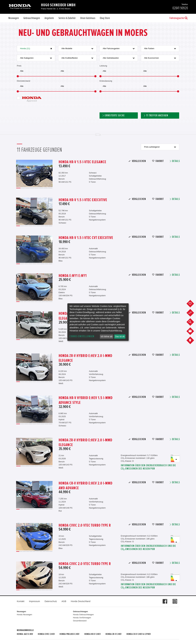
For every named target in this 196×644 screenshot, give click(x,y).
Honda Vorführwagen (82, 618)
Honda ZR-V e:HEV (113, 634)
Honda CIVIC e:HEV (46, 634)
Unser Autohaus (88, 18)
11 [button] (51, 551)
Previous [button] (19, 173)
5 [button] (37, 188)
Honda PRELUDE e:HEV (69, 634)
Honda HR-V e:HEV (92, 634)
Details (176, 161)
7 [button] (46, 188)
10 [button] (51, 302)
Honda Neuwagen (24, 615)
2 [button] (23, 188)
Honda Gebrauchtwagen (83, 615)
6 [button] (41, 188)
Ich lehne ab (106, 336)
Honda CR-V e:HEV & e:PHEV (139, 634)
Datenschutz (51, 601)
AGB (64, 601)
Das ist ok (120, 336)
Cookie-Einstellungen (82, 336)
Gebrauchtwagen (32, 18)
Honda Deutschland (81, 601)
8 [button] (50, 188)
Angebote (49, 18)
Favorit (160, 161)
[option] (34, 173)
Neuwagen (14, 18)
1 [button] (18, 188)
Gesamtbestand (80, 621)
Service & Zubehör (67, 18)
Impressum (34, 601)
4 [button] (32, 188)
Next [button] (50, 173)
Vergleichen (139, 161)
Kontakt (21, 601)
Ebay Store (105, 18)
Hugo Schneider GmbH (58, 5)
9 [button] (50, 226)
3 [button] (27, 188)
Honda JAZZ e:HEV (25, 634)
